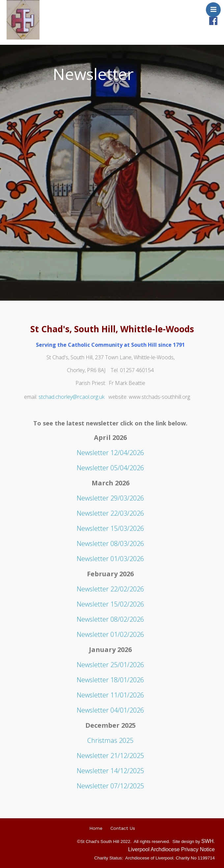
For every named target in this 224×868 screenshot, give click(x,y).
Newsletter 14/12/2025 (110, 771)
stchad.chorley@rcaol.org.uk (71, 397)
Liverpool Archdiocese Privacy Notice (171, 849)
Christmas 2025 (110, 740)
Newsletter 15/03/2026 (110, 528)
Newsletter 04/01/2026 (110, 710)
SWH (207, 841)
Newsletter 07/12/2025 (110, 786)
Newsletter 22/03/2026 (110, 513)
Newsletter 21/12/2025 (110, 756)
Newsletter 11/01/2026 (110, 695)
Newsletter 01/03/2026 (110, 559)
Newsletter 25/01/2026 (110, 665)
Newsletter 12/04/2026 (110, 453)
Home (96, 828)
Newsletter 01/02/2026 (110, 634)
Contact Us (123, 828)
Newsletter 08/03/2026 (110, 543)
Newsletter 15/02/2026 (110, 604)
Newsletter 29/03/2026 (110, 498)
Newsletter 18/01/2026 (110, 680)
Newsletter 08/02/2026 (110, 619)
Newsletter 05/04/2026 (110, 468)
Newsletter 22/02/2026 (110, 589)
